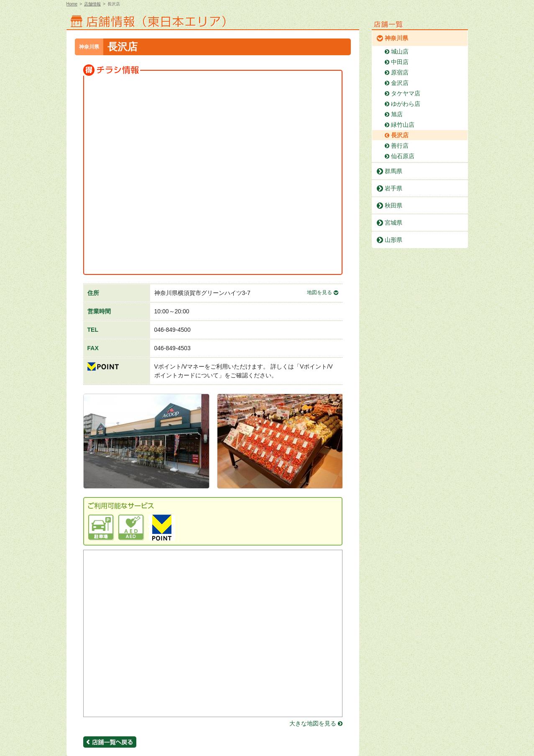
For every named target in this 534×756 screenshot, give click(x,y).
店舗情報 (92, 4)
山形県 (393, 240)
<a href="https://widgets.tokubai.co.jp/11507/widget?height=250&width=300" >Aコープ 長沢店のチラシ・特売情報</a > (150, 218)
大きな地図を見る (313, 723)
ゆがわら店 (406, 104)
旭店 (397, 114)
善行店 (400, 146)
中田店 (400, 62)
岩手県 (393, 188)
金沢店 (400, 83)
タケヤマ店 (406, 93)
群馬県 (393, 171)
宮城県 (393, 223)
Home (72, 4)
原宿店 (400, 72)
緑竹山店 (403, 125)
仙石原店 (403, 156)
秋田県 (393, 205)
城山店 (400, 51)
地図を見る (319, 292)
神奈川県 (396, 38)
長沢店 (400, 135)
